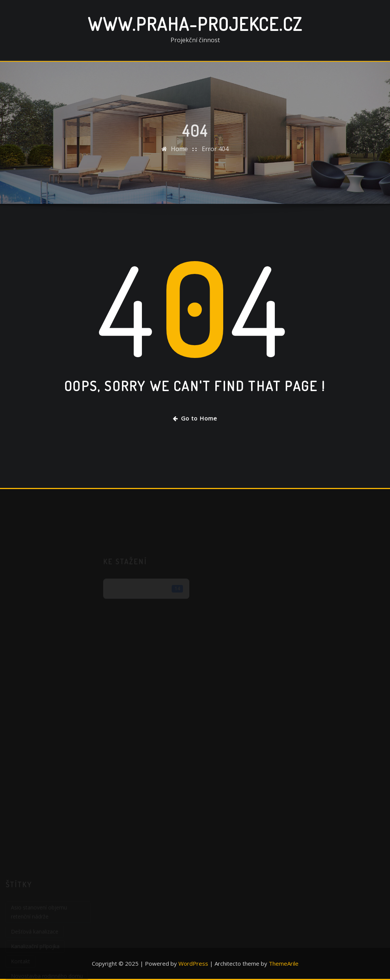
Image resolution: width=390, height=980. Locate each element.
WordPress (193, 963)
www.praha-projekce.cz (195, 24)
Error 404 (215, 153)
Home (179, 153)
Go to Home (195, 418)
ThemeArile (284, 963)
